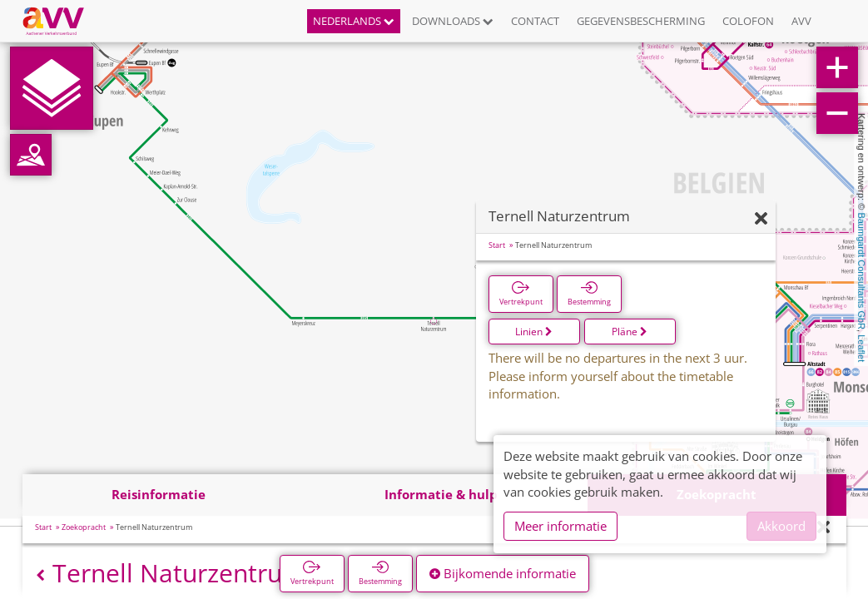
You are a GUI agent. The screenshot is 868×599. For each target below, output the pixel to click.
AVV (801, 21)
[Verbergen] (761, 219)
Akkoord (781, 526)
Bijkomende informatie (503, 573)
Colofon (748, 21)
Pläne (630, 332)
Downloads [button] (453, 21)
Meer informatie (560, 526)
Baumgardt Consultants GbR (861, 271)
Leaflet (861, 348)
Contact (535, 21)
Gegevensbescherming (641, 21)
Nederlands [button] (354, 21)
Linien (534, 332)
